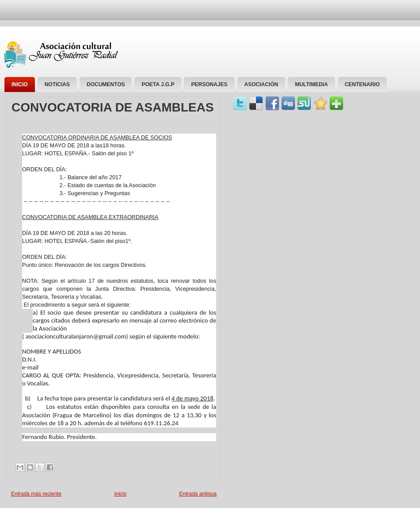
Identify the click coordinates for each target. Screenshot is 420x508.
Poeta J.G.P (158, 85)
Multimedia (311, 85)
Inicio (20, 85)
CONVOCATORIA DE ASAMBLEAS (113, 108)
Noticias (57, 85)
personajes (209, 85)
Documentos (106, 85)
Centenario (362, 85)
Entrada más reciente (36, 494)
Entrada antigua (198, 494)
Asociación (262, 85)
